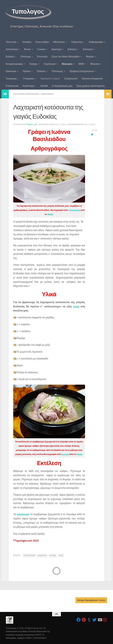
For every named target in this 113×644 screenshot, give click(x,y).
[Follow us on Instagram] (105, 620)
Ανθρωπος (77, 42)
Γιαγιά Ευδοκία (29, 555)
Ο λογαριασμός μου (62, 86)
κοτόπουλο (24, 514)
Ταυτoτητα (11, 42)
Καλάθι (44, 86)
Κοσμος (33, 64)
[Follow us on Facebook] (79, 620)
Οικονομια (11, 71)
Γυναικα (41, 49)
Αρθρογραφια (96, 42)
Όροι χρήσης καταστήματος (91, 86)
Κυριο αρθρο (42, 42)
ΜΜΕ (81, 64)
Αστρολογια (12, 49)
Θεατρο (90, 57)
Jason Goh (65, 454)
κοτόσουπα (42, 555)
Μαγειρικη (67, 64)
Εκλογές (10, 57)
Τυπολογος (28, 12)
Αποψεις (27, 42)
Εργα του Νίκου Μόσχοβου (66, 57)
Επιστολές (42, 57)
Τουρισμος (11, 79)
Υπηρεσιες (28, 79)
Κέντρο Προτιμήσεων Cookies (91, 600)
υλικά (76, 306)
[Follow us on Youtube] (100, 620)
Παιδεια (27, 71)
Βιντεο (27, 49)
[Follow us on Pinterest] (84, 620)
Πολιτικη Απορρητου (92, 79)
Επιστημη (26, 57)
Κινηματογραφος (14, 64)
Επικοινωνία (12, 86)
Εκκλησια (88, 49)
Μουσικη (95, 64)
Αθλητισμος (59, 42)
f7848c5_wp (32, 124)
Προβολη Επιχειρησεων (82, 71)
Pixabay (56, 214)
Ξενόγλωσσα (71, 79)
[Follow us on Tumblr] (89, 620)
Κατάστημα (28, 86)
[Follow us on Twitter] (94, 620)
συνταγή (53, 555)
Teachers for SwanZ (50, 79)
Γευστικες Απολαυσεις (27, 94)
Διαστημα (56, 49)
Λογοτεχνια (50, 64)
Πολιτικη (41, 71)
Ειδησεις (72, 49)
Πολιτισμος (57, 71)
